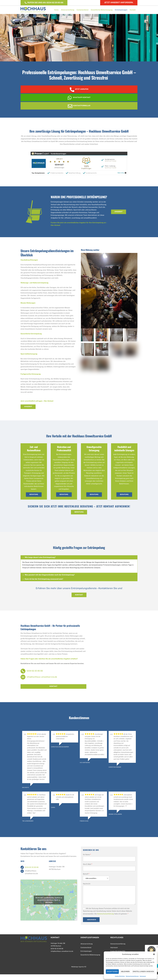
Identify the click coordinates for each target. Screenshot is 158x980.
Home (56, 11)
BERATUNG (79, 518)
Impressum (143, 976)
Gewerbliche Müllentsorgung (102, 11)
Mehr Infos (122, 178)
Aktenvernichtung (68, 11)
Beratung (34, 500)
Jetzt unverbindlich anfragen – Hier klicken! (37, 406)
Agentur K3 (82, 972)
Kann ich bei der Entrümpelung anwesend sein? (43, 585)
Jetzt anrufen (79, 93)
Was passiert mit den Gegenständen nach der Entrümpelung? (49, 580)
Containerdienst (83, 11)
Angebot (118, 217)
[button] (154, 954)
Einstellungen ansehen (143, 971)
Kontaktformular (79, 110)
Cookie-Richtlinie (120, 976)
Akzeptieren (112, 971)
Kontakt (133, 11)
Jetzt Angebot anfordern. (119, 2)
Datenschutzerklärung (132, 976)
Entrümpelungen (121, 11)
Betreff (86, 880)
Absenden (92, 925)
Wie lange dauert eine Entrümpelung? (39, 563)
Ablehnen (125, 971)
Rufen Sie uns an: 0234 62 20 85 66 (44, 2)
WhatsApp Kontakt (79, 102)
